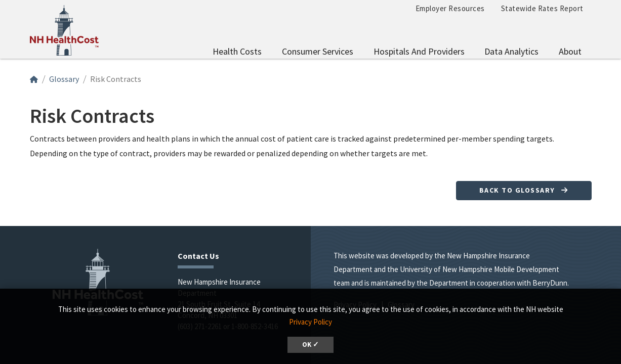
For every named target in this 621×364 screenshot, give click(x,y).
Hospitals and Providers (419, 51)
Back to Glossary (524, 190)
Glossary (64, 79)
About (570, 51)
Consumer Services (318, 51)
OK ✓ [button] (310, 345)
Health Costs (237, 51)
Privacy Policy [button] (310, 322)
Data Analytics (511, 51)
